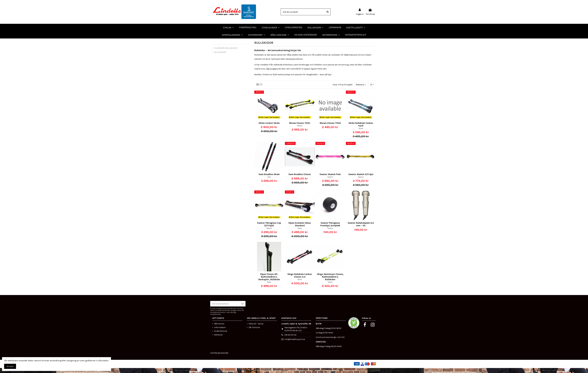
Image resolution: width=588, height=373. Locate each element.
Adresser (218, 340)
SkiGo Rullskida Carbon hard (361, 129)
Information (220, 332)
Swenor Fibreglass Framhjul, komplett (330, 229)
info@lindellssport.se (295, 344)
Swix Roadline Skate (269, 179)
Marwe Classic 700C (300, 128)
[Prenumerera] (242, 309)
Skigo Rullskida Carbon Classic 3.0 (300, 280)
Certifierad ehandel (219, 358)
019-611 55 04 (290, 340)
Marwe (300, 131)
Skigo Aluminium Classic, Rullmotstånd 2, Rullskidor (330, 282)
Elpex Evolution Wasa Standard (300, 229)
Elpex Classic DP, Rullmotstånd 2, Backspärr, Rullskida (269, 282)
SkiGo (361, 133)
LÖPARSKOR (7, 41)
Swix (269, 182)
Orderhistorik (221, 336)
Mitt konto (219, 329)
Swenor (330, 182)
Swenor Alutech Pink (330, 179)
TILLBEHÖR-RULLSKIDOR (226, 53)
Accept (10, 366)
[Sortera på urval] (361, 90)
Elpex (300, 233)
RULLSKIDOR (219, 47)
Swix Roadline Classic (300, 179)
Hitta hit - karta (256, 329)
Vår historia (254, 332)
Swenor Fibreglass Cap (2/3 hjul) (269, 229)
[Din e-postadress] (225, 309)
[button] (280, 35)
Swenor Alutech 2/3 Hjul (361, 179)
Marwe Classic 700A (330, 128)
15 (372, 90)
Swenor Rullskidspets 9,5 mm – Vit (361, 229)
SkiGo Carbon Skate (269, 128)
